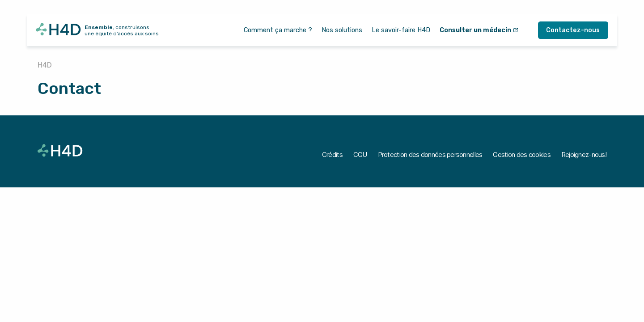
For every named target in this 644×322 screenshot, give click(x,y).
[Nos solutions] (342, 30)
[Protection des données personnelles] (430, 155)
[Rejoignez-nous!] (584, 155)
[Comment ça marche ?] (278, 30)
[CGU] (360, 155)
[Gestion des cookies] (521, 155)
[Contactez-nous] (573, 30)
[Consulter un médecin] (479, 30)
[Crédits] (332, 155)
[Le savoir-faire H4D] (401, 30)
